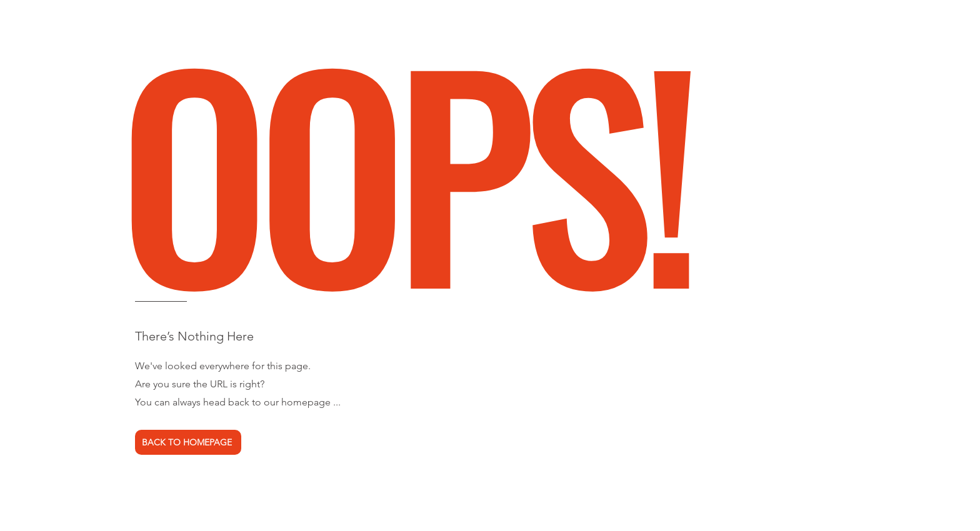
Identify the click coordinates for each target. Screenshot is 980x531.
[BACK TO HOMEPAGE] (188, 442)
